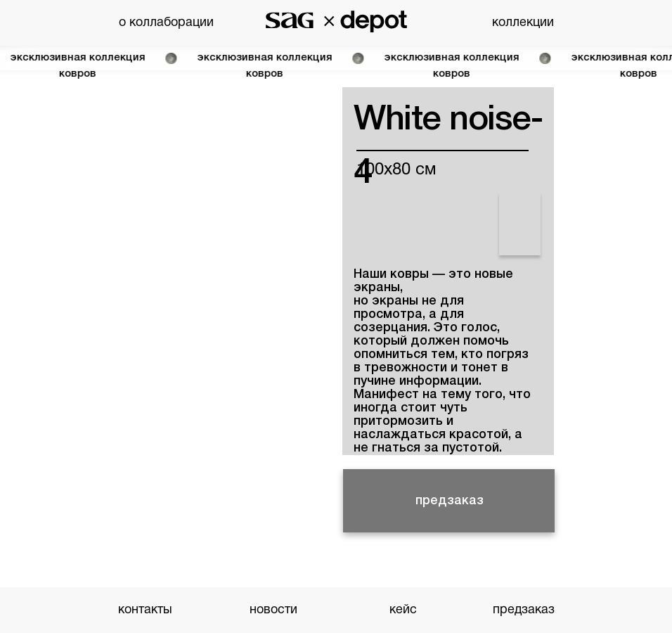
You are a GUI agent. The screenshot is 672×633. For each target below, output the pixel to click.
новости (273, 610)
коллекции (523, 23)
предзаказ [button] (450, 501)
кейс (403, 610)
